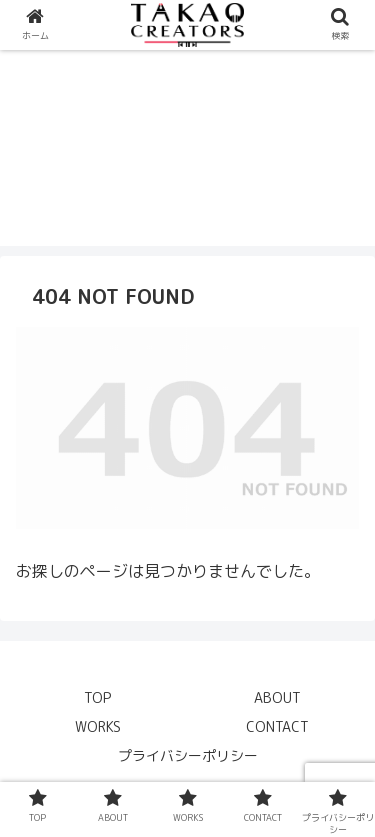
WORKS (98, 726)
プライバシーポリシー (188, 755)
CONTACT (277, 726)
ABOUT (277, 697)
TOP (97, 697)
